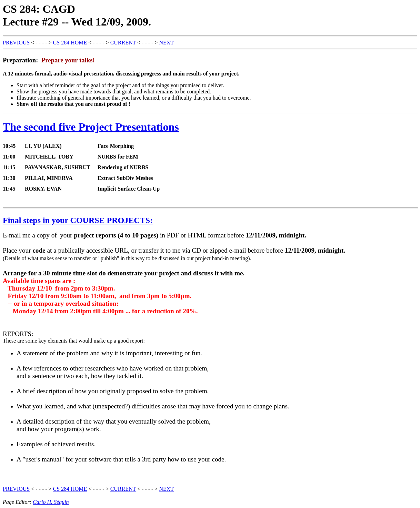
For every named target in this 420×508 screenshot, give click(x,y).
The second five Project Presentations (91, 127)
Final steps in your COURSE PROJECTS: (78, 220)
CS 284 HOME (70, 43)
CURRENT (123, 43)
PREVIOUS (16, 43)
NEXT (166, 43)
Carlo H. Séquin (51, 502)
